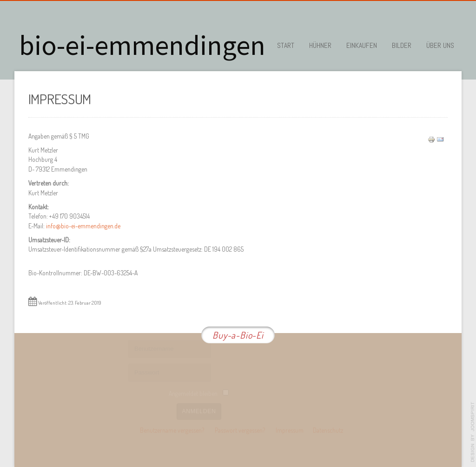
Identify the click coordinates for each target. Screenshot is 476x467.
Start (286, 46)
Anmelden (199, 410)
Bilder (402, 46)
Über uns (440, 46)
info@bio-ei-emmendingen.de (83, 225)
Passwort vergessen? (240, 430)
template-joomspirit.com (473, 432)
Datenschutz (328, 430)
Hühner (320, 46)
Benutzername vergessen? (172, 430)
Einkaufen (362, 46)
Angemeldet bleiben (193, 393)
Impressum (290, 430)
